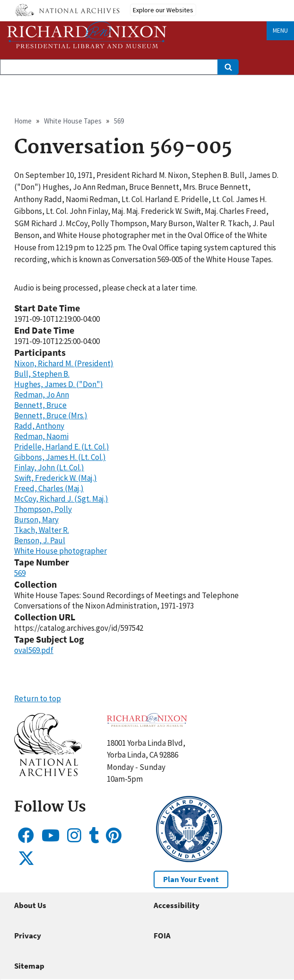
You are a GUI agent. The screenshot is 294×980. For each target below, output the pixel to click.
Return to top (38, 698)
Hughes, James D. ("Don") (59, 384)
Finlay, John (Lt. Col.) (49, 468)
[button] (48, 773)
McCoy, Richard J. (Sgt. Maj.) (61, 499)
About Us (30, 905)
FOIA (162, 936)
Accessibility (177, 905)
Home (23, 121)
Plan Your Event (191, 879)
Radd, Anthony (39, 426)
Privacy (28, 936)
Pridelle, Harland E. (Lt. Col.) (62, 447)
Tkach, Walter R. (42, 530)
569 (119, 121)
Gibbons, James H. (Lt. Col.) (60, 457)
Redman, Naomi (41, 436)
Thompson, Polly (43, 509)
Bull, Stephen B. (42, 374)
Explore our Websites (163, 10)
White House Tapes (73, 121)
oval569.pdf (34, 650)
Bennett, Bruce (40, 405)
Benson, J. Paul (40, 540)
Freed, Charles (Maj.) (49, 488)
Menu (280, 31)
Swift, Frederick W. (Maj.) (56, 478)
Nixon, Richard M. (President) (64, 363)
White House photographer (61, 551)
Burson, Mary (36, 520)
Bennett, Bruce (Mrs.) (51, 415)
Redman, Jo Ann (42, 395)
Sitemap (29, 966)
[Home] (87, 35)
